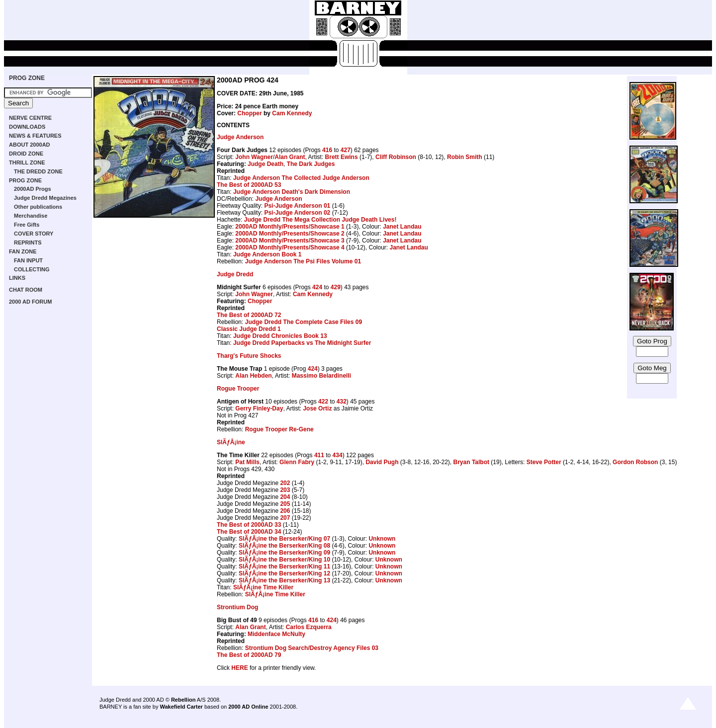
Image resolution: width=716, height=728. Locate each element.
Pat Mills (247, 462)
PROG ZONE (27, 78)
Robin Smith (465, 157)
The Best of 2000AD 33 (249, 525)
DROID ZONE (26, 154)
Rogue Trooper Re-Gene (279, 429)
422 (323, 402)
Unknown (382, 539)
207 (285, 518)
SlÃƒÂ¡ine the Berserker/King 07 (284, 539)
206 (285, 511)
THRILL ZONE (27, 162)
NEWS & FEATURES (35, 136)
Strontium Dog (237, 607)
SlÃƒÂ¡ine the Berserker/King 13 (284, 580)
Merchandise (31, 216)
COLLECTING (32, 269)
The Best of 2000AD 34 (249, 532)
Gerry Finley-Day (259, 408)
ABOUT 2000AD (30, 145)
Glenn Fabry (297, 462)
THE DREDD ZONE (38, 171)
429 (336, 287)
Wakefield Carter (181, 707)
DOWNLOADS (27, 127)
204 (285, 497)
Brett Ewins (342, 157)
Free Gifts (27, 225)
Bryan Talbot (471, 462)
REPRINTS (28, 243)
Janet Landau (402, 227)
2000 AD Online (248, 707)
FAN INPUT (28, 260)
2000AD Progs (33, 189)
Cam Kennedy (292, 113)
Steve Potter (544, 462)
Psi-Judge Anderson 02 (297, 213)
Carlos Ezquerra (309, 627)
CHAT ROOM (26, 290)
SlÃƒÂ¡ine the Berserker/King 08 (284, 546)
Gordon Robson (635, 462)
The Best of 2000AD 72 (249, 315)
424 (317, 287)
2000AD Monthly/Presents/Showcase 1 (290, 227)
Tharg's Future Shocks (249, 356)
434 (338, 455)
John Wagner (254, 157)
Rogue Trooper (238, 389)
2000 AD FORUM (30, 302)
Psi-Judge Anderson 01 (297, 206)
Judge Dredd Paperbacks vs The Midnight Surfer (302, 343)
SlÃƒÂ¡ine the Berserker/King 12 (284, 573)
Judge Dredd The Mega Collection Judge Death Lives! (320, 220)
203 (285, 490)
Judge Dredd (235, 274)
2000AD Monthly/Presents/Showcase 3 (290, 241)
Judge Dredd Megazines (45, 198)
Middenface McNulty (276, 634)
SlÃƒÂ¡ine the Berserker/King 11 (284, 566)
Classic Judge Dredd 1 (249, 329)
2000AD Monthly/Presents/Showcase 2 (290, 234)
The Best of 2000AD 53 (249, 185)
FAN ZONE (23, 251)
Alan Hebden (253, 376)
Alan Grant (290, 157)
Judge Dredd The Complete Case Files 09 (304, 322)
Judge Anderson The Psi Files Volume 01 (303, 261)
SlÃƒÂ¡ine (231, 442)
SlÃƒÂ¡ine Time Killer (263, 587)
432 (342, 402)
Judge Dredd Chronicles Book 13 (280, 336)
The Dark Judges (311, 164)
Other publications (38, 207)
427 (346, 150)
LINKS (17, 278)
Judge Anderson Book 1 (268, 254)
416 (327, 150)
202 (285, 483)
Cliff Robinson (396, 157)
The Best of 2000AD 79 (249, 655)
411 (319, 455)
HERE (239, 668)
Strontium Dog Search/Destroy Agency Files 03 (312, 648)
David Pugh (382, 462)
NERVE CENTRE (30, 118)
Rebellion (183, 700)
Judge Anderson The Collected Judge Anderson (301, 178)
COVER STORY (34, 234)
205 (285, 504)
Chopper (249, 113)
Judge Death (266, 164)
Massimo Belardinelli (321, 376)
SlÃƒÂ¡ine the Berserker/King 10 (284, 560)
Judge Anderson (240, 137)
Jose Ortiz (317, 408)
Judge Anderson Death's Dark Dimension (292, 192)
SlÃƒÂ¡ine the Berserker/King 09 (284, 553)
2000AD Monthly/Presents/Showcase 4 (290, 247)
